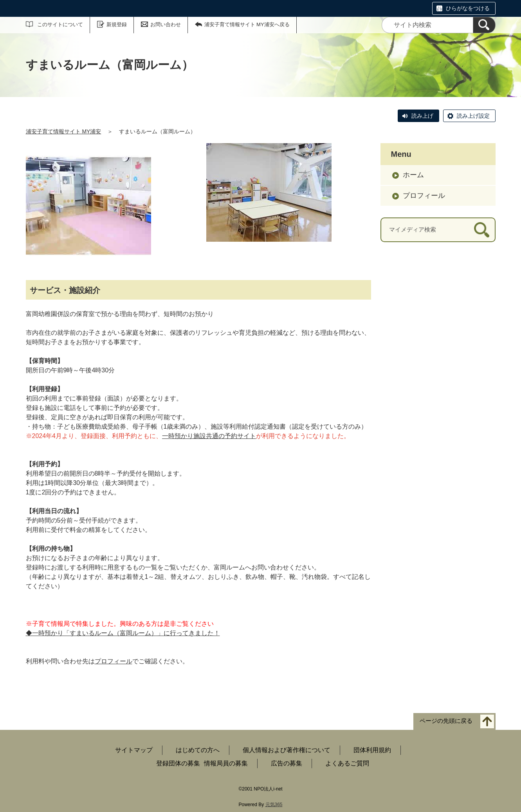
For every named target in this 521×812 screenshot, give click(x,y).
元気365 (274, 805)
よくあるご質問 (347, 763)
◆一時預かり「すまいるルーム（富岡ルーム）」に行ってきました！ (123, 633)
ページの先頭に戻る (446, 721)
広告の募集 (287, 763)
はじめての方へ (198, 750)
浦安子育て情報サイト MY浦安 (64, 131)
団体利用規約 (372, 750)
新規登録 (117, 24)
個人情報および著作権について (287, 750)
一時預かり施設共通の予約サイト (209, 436)
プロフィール (114, 661)
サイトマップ (134, 750)
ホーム (413, 175)
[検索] (484, 25)
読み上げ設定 (473, 116)
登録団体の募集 (178, 763)
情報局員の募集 (226, 763)
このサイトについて (60, 24)
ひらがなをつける (468, 8)
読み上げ (422, 116)
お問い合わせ (166, 24)
